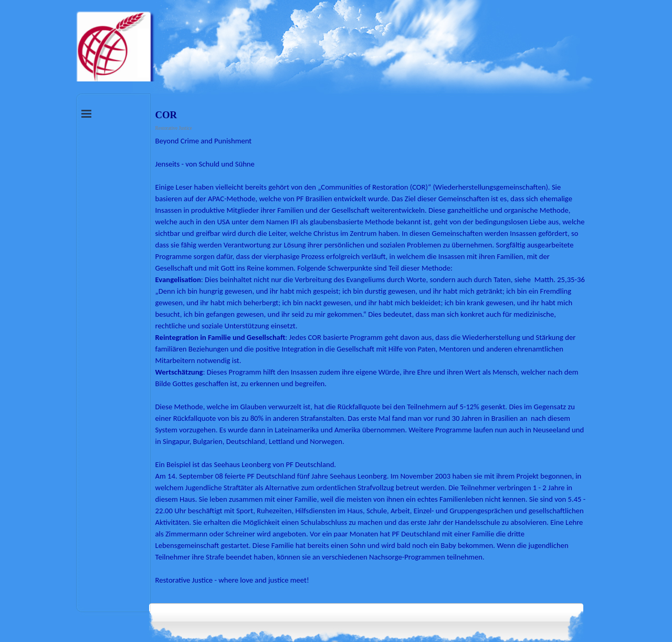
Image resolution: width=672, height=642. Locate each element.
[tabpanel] (372, 366)
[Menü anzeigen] (87, 113)
